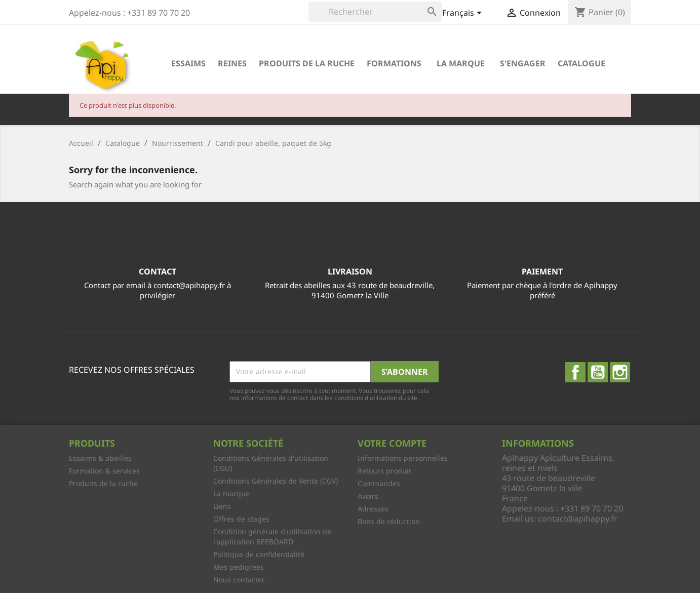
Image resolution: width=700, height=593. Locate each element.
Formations (394, 63)
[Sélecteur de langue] (464, 14)
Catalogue (581, 63)
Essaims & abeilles (100, 458)
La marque (461, 63)
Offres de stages (241, 519)
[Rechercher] (375, 12)
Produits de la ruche (307, 63)
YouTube (598, 372)
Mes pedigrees (239, 567)
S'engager (523, 63)
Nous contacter (239, 580)
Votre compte (392, 443)
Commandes (379, 483)
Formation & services (104, 471)
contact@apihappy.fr (578, 519)
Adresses (373, 509)
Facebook (575, 372)
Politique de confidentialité (259, 554)
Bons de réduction (389, 521)
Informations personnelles (403, 458)
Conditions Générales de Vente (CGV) (276, 481)
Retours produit (384, 471)
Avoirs (368, 496)
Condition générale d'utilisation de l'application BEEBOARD (272, 537)
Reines (232, 63)
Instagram (620, 372)
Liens (222, 506)
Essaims (188, 63)
